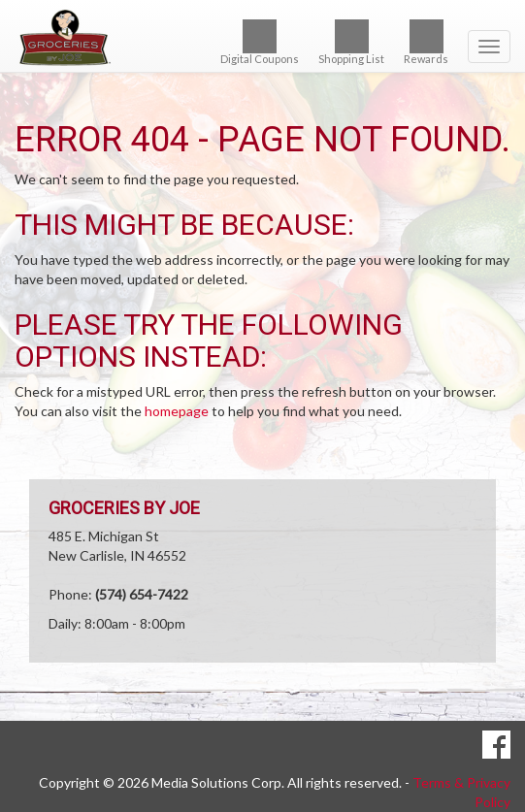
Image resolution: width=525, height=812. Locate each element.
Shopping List (351, 42)
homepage (177, 411)
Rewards (426, 42)
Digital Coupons (260, 42)
